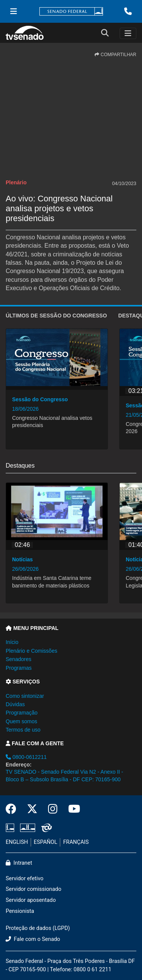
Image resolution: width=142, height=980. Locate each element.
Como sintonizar (25, 696)
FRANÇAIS (76, 842)
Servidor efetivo (25, 879)
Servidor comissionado (34, 889)
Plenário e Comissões (31, 651)
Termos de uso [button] (23, 730)
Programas (19, 668)
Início (12, 642)
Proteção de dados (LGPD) (38, 928)
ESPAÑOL (45, 842)
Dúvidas (15, 704)
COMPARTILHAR (115, 55)
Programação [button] (22, 713)
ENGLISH (17, 842)
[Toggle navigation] (128, 33)
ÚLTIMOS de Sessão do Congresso (56, 316)
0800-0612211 (26, 757)
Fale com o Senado (33, 939)
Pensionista (20, 911)
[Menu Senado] (14, 11)
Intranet (19, 863)
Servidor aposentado (31, 900)
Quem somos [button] (21, 721)
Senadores (19, 659)
